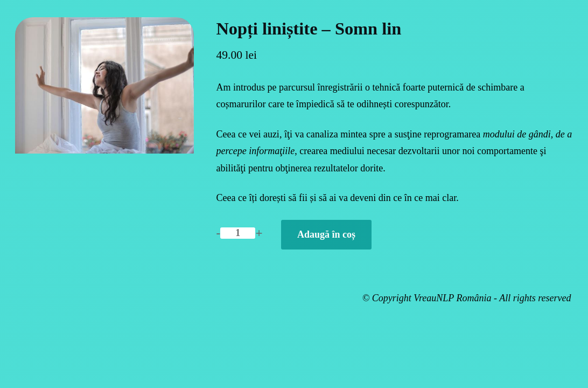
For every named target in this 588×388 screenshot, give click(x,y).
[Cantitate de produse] (238, 233)
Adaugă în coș (326, 234)
